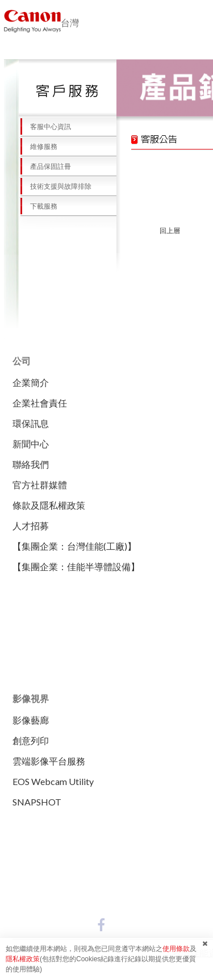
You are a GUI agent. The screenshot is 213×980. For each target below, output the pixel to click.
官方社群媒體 (40, 485)
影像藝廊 (31, 720)
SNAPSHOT (37, 802)
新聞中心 (31, 444)
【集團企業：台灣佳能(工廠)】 (74, 546)
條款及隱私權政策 (49, 505)
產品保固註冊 (45, 167)
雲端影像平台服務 (49, 761)
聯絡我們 (31, 464)
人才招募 (31, 526)
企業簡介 (31, 382)
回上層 (170, 231)
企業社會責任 (40, 403)
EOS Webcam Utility (53, 781)
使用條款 (176, 949)
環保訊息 (31, 423)
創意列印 (31, 740)
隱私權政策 (23, 959)
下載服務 (38, 206)
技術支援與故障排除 (55, 186)
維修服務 (38, 147)
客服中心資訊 (45, 127)
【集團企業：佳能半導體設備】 (76, 566)
